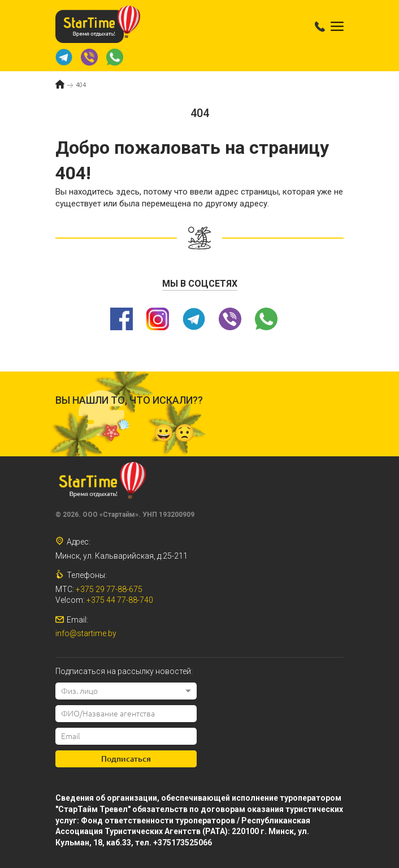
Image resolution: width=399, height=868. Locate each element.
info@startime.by (86, 633)
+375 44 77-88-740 (120, 600)
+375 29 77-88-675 (109, 589)
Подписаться (126, 759)
